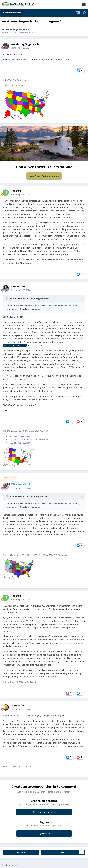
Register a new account (44, 812)
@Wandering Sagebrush (15, 345)
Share (21, 852)
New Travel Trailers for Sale (44, 176)
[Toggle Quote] (7, 299)
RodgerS (16, 191)
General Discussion (26, 33)
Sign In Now (44, 833)
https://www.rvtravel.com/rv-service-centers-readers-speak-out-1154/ (36, 60)
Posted (21, 48)
